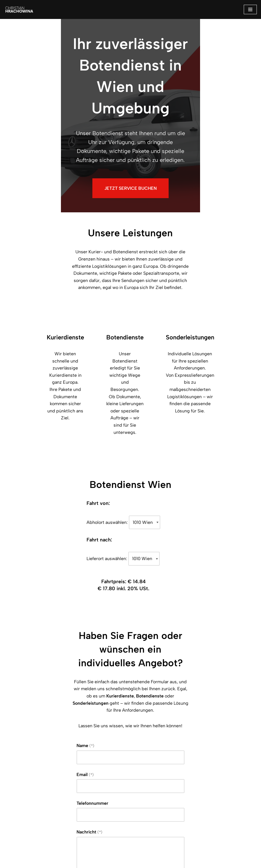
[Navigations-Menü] (250, 9)
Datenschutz (147, 862)
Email (38, 659)
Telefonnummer (45, 688)
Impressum (111, 862)
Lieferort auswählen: (107, 466)
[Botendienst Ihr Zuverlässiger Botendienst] (21, 9)
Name (38, 630)
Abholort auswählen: (107, 430)
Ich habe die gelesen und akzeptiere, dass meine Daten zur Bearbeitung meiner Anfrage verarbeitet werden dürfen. (129, 795)
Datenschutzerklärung (75, 795)
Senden (48, 820)
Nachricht (42, 717)
